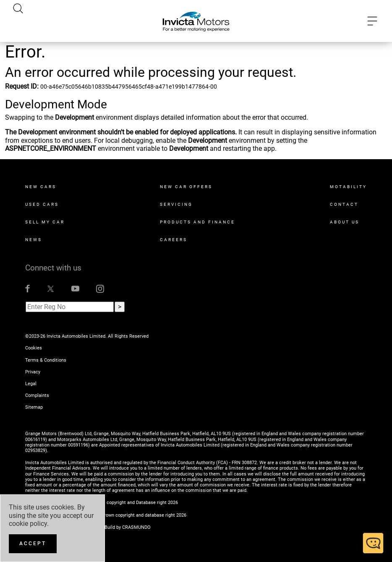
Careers (174, 240)
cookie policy (28, 524)
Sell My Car (45, 222)
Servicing (176, 204)
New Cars (41, 187)
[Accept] (33, 544)
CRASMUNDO (136, 527)
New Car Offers (186, 187)
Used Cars (42, 204)
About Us (345, 222)
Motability (348, 187)
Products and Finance (197, 222)
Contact (344, 204)
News (34, 240)
